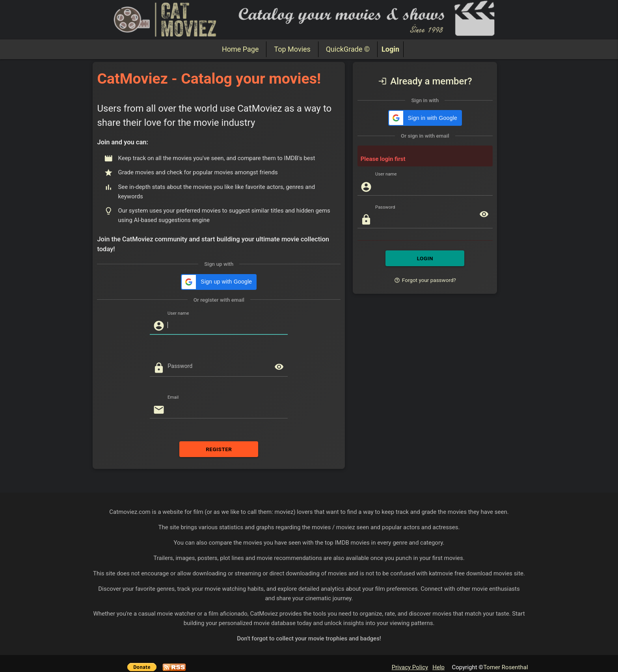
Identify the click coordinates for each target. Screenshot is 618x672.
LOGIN (425, 258)
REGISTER (219, 449)
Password (180, 366)
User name (178, 313)
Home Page (240, 49)
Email (173, 397)
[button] (219, 282)
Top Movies (292, 49)
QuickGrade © (348, 49)
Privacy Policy (410, 667)
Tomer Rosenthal (505, 667)
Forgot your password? (425, 280)
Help (438, 667)
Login (390, 49)
